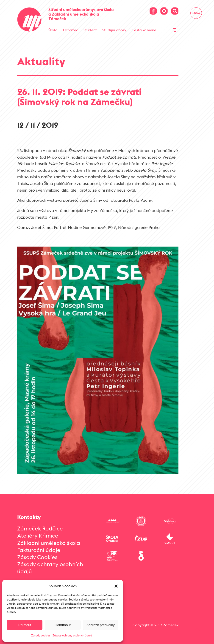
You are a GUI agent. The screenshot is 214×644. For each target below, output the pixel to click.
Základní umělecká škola (49, 541)
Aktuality (41, 59)
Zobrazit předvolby (101, 625)
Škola (53, 30)
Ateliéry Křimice (38, 533)
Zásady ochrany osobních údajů (72, 635)
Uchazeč (71, 30)
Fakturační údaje (39, 548)
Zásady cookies (41, 635)
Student (90, 30)
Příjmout (25, 625)
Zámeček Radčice (40, 526)
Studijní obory (114, 30)
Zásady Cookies (37, 555)
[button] (116, 586)
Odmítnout (63, 625)
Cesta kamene (144, 30)
